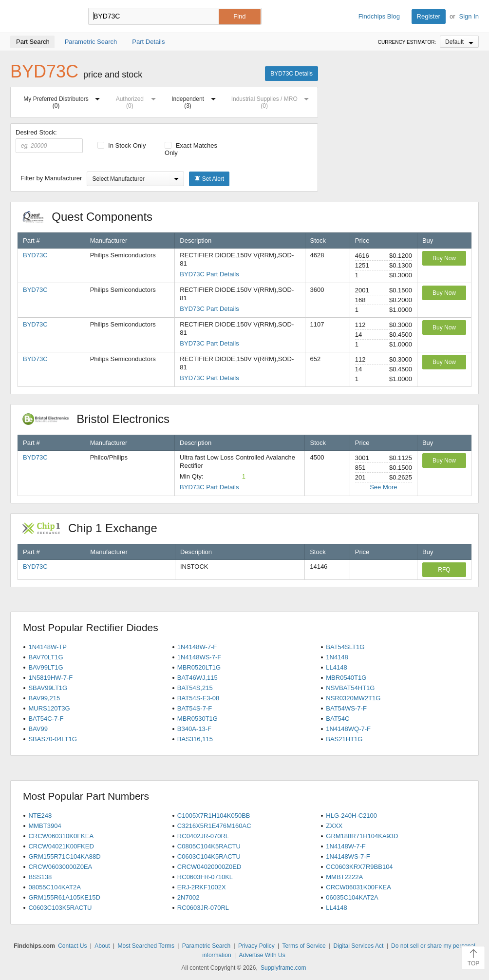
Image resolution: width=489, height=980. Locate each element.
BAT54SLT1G (345, 647)
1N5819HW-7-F (50, 678)
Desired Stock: (49, 141)
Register (429, 16)
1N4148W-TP (47, 647)
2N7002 (188, 897)
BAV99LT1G (46, 667)
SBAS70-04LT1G (52, 739)
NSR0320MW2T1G (353, 698)
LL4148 (336, 667)
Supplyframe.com (283, 968)
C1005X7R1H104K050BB (214, 816)
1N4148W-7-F (197, 647)
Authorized (138, 101)
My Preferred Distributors (64, 101)
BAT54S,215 (195, 688)
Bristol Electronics (101, 419)
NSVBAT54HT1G (350, 688)
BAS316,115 (195, 739)
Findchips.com (42, 17)
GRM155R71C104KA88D (64, 856)
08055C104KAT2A (54, 887)
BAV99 (38, 729)
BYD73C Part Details (209, 274)
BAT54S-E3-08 (198, 698)
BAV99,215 (44, 698)
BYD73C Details (292, 74)
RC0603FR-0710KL (205, 877)
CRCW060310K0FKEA (61, 836)
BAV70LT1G (46, 657)
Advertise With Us (262, 955)
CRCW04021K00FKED (61, 846)
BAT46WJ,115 (197, 678)
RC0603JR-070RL (203, 908)
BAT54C (338, 719)
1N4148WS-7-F (199, 657)
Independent (196, 101)
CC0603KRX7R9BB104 (359, 867)
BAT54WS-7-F (346, 708)
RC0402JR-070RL (203, 836)
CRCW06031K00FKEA (358, 887)
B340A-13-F (194, 729)
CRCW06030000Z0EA (60, 867)
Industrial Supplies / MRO (272, 101)
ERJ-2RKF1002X (202, 887)
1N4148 (337, 657)
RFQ (444, 570)
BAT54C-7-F (46, 719)
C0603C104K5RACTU (209, 856)
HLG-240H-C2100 (351, 816)
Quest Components (93, 217)
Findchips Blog (379, 16)
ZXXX (334, 826)
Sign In (469, 16)
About (102, 946)
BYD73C (35, 255)
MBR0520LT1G (199, 667)
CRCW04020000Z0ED (209, 867)
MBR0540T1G (346, 678)
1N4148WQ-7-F (348, 729)
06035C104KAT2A (352, 897)
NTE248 (40, 816)
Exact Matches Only (191, 149)
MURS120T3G (49, 708)
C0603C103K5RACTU (60, 908)
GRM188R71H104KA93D (362, 836)
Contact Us (72, 946)
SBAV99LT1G (48, 688)
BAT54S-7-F (195, 708)
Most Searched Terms (146, 946)
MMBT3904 (45, 826)
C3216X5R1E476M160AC (214, 826)
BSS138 (40, 877)
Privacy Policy (256, 946)
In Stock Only (122, 145)
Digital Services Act (359, 946)
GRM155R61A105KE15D (64, 897)
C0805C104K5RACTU (209, 846)
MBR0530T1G (197, 719)
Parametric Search (206, 946)
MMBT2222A (344, 877)
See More (383, 487)
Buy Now (444, 258)
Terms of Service (304, 946)
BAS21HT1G (344, 739)
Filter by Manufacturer (51, 178)
